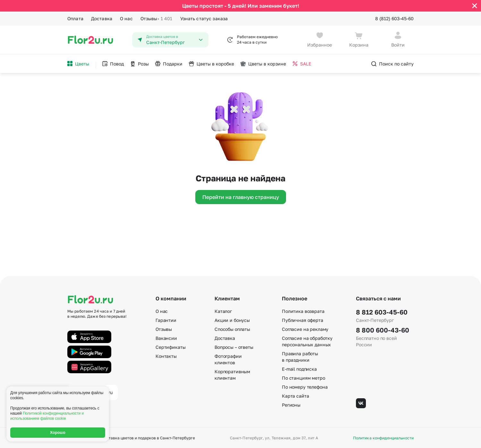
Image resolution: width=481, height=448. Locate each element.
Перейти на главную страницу (241, 197)
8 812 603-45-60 (382, 312)
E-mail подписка (299, 369)
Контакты (166, 356)
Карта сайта (295, 396)
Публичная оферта (303, 320)
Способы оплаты (232, 329)
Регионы (291, 405)
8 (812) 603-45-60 (394, 18)
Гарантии (166, 320)
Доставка (102, 18)
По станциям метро (304, 378)
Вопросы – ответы (234, 347)
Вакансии (166, 338)
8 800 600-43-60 (383, 330)
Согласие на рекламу (305, 329)
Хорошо (58, 433)
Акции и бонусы (232, 320)
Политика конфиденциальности (383, 438)
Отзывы (156, 19)
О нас (126, 18)
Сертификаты (170, 347)
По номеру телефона (305, 387)
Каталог (223, 311)
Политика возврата (303, 311)
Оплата (75, 18)
